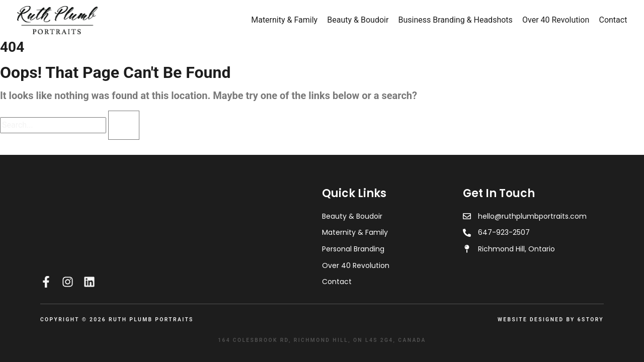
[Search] (124, 125)
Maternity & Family (284, 20)
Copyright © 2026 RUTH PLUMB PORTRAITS (117, 320)
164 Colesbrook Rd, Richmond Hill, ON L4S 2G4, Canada (322, 340)
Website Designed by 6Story (551, 320)
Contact (613, 20)
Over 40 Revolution (556, 20)
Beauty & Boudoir (358, 20)
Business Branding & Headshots (456, 20)
